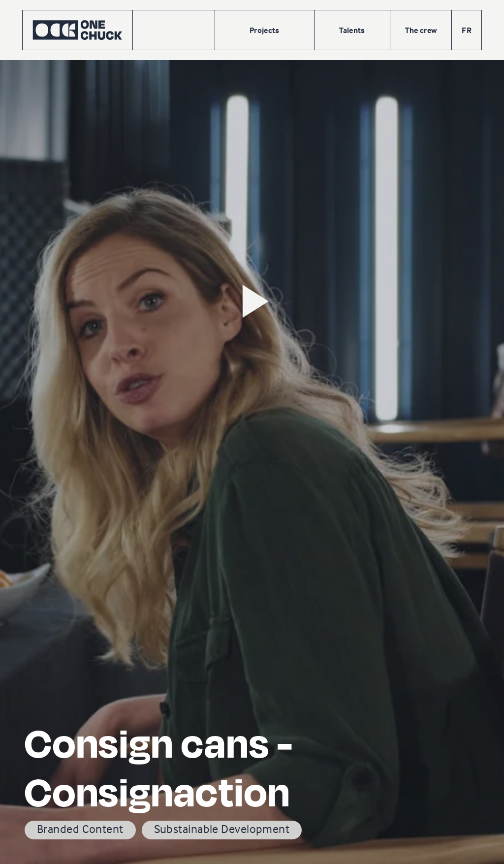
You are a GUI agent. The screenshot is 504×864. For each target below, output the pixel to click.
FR (467, 30)
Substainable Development (222, 829)
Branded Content (80, 829)
